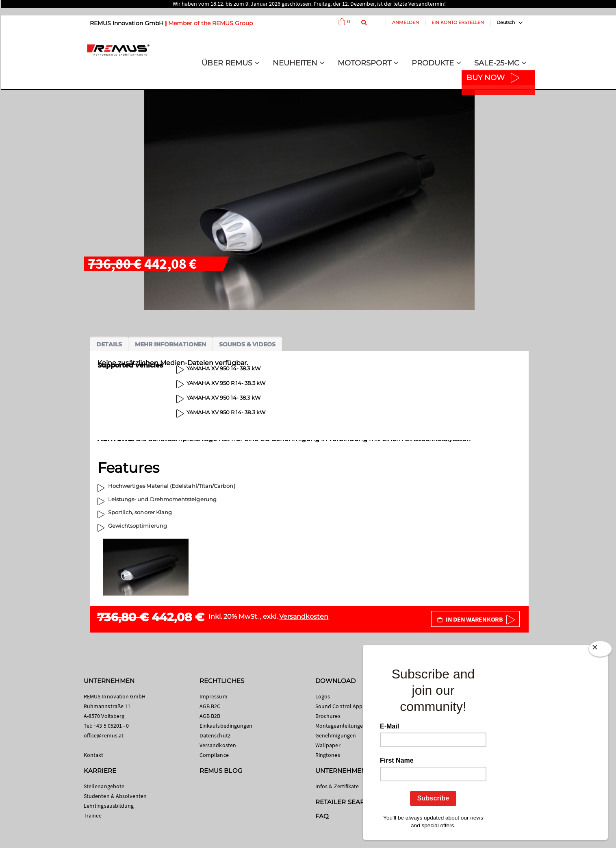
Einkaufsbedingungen (226, 726)
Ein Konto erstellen (458, 22)
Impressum (214, 696)
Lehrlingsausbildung (109, 806)
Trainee (93, 815)
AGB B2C (210, 706)
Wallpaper (328, 745)
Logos (323, 696)
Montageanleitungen (341, 726)
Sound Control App (339, 706)
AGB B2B (210, 716)
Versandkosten (304, 616)
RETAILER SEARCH (345, 802)
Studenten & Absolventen (115, 796)
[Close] (600, 650)
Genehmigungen (336, 735)
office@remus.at (104, 735)
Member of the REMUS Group (210, 23)
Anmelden (406, 22)
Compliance (214, 755)
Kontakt (93, 755)
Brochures (328, 716)
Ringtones (328, 755)
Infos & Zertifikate (337, 786)
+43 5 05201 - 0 (111, 726)
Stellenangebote (104, 786)
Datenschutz (215, 735)
